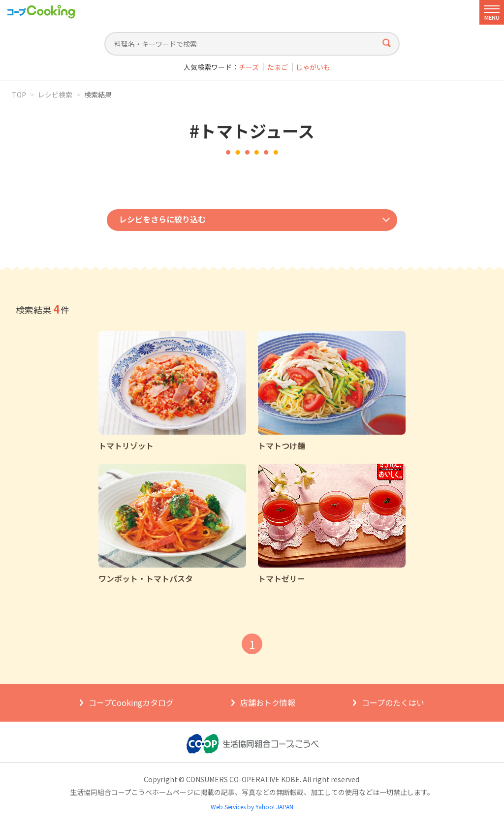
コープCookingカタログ (131, 702)
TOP (19, 95)
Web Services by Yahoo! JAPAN (252, 807)
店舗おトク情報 (268, 702)
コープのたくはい (393, 702)
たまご (278, 67)
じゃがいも (313, 67)
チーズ (249, 67)
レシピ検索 (55, 95)
